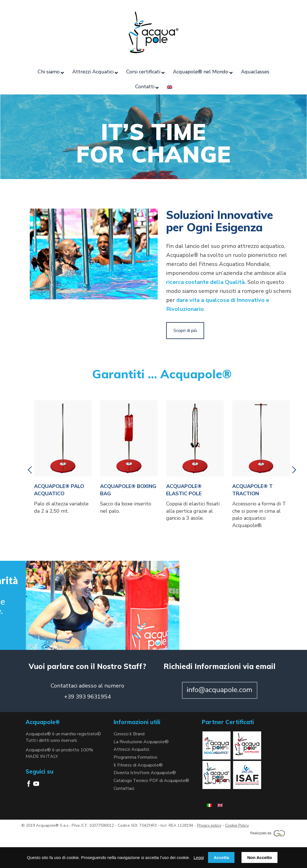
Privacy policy (209, 825)
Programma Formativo (136, 757)
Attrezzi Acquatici (131, 749)
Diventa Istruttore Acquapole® (145, 773)
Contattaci (124, 788)
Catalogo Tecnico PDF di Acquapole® (151, 781)
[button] (30, 470)
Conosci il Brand (129, 734)
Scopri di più (185, 331)
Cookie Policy (237, 825)
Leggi (199, 857)
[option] (63, 459)
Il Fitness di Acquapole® (138, 765)
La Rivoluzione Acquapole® (141, 742)
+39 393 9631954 (87, 697)
